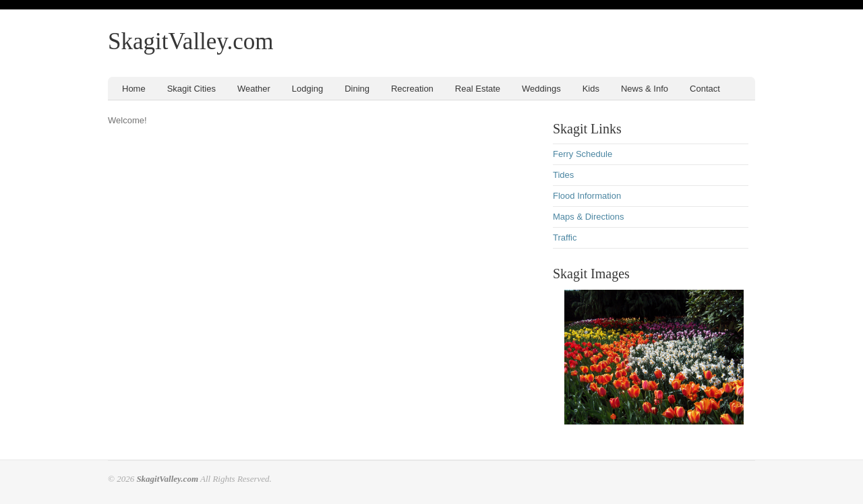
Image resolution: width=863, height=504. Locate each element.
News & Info (645, 89)
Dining (357, 89)
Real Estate (478, 89)
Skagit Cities (191, 89)
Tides (563, 175)
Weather (254, 89)
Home (134, 89)
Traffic (565, 238)
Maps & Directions (588, 217)
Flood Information (587, 196)
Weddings (541, 89)
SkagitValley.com (191, 41)
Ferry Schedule (583, 154)
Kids (591, 89)
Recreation (412, 89)
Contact (705, 89)
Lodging (307, 89)
